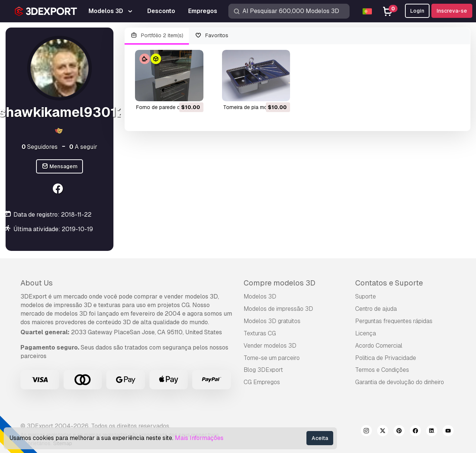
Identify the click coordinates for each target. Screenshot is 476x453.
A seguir (83, 147)
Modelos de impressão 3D (278, 309)
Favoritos (212, 36)
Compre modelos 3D (279, 283)
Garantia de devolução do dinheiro (400, 382)
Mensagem (60, 167)
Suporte (366, 296)
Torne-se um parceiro (272, 358)
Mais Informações (199, 438)
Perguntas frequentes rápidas (394, 321)
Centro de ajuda (376, 309)
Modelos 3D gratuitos (272, 321)
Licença (366, 333)
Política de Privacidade (386, 358)
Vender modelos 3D (270, 346)
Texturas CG (260, 333)
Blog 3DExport (263, 370)
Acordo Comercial (379, 346)
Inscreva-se (452, 11)
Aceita (320, 438)
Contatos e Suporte (389, 283)
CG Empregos (262, 382)
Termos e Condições (382, 370)
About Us (37, 283)
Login (417, 11)
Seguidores (40, 147)
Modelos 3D (260, 296)
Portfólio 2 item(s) (157, 36)
